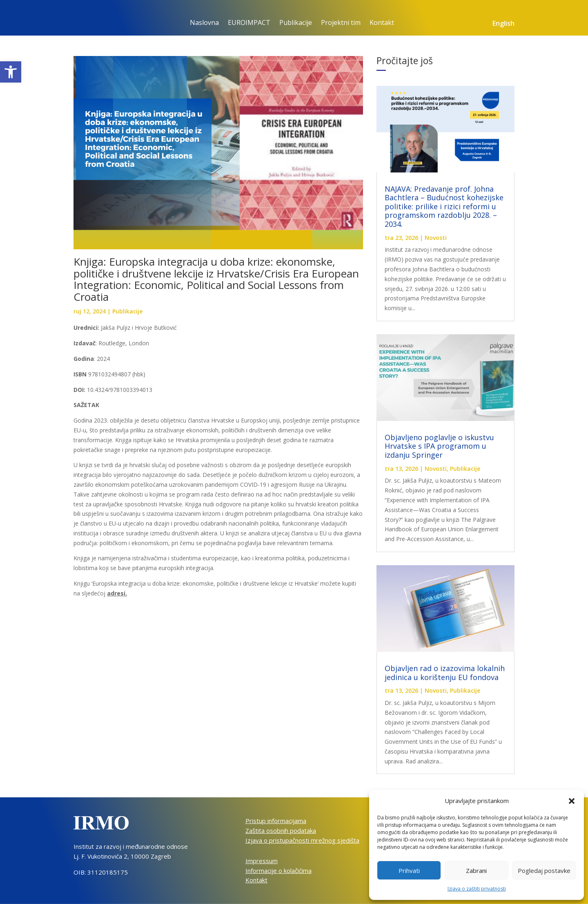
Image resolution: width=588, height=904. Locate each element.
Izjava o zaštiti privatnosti (477, 889)
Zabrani (476, 870)
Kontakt (382, 23)
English (503, 24)
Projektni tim (341, 23)
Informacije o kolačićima (278, 870)
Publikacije (296, 23)
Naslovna (204, 23)
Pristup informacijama (276, 821)
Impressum (262, 861)
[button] (11, 72)
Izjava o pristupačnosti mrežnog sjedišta (302, 840)
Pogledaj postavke (544, 870)
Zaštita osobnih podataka (281, 830)
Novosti (436, 238)
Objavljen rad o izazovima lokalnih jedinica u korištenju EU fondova (445, 673)
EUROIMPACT (249, 23)
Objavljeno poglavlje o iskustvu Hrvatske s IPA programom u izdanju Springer (439, 446)
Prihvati (409, 870)
